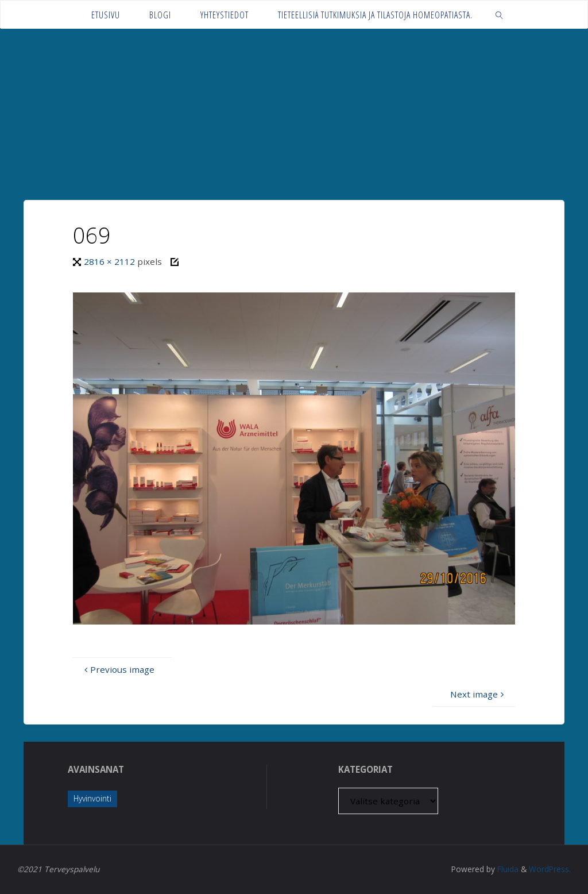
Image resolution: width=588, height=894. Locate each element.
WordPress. (550, 869)
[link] (499, 15)
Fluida (507, 869)
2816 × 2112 (111, 261)
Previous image (118, 669)
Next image (478, 694)
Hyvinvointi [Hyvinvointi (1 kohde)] (92, 798)
